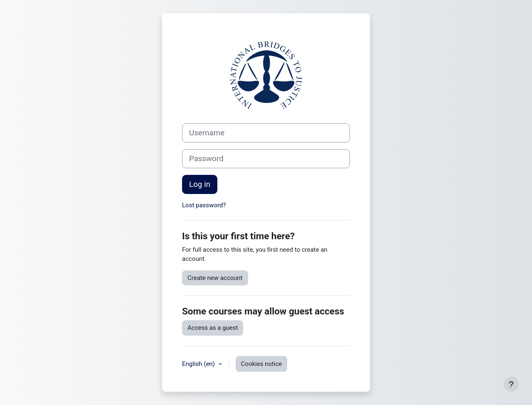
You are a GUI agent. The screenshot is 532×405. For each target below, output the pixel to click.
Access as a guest (213, 328)
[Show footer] (511, 384)
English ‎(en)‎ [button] (199, 364)
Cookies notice (262, 364)
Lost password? (204, 205)
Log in (200, 184)
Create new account (215, 278)
